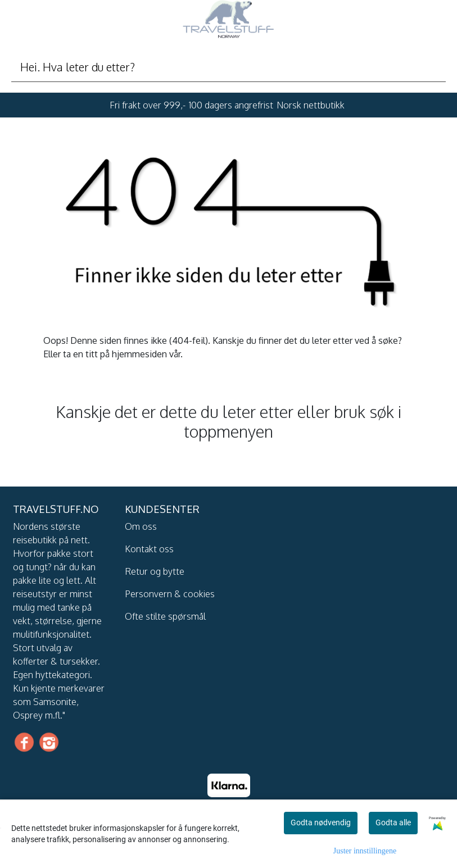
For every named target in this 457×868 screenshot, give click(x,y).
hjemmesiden (139, 354)
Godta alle (393, 822)
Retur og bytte (155, 571)
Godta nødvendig (321, 822)
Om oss (141, 526)
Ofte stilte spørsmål (165, 616)
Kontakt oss (149, 549)
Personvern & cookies (170, 594)
